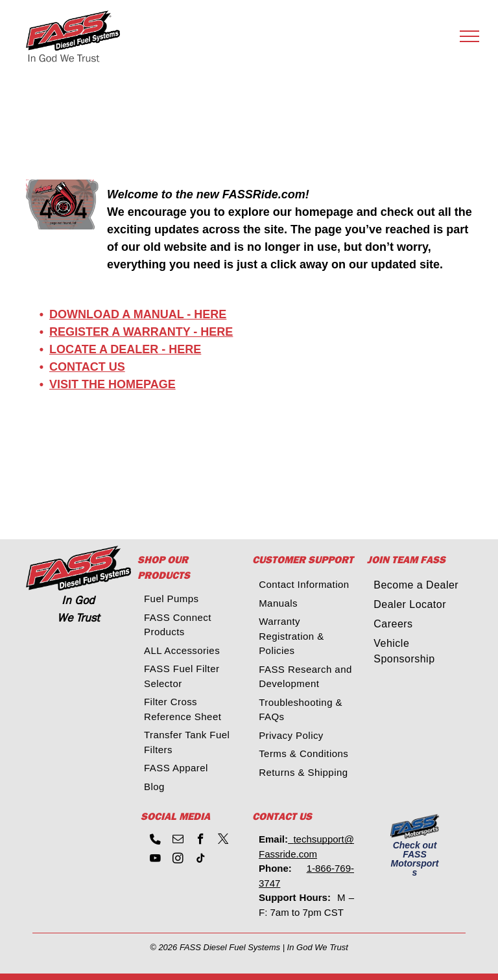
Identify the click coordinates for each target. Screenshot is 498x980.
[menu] (469, 36)
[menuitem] (193, 599)
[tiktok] (201, 860)
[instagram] (178, 860)
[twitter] (223, 841)
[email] (178, 841)
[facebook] (201, 841)
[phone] (155, 841)
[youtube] (155, 860)
